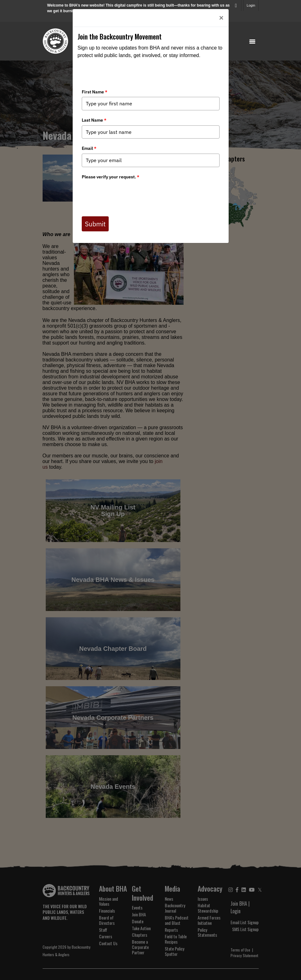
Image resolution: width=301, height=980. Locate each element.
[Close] (221, 18)
